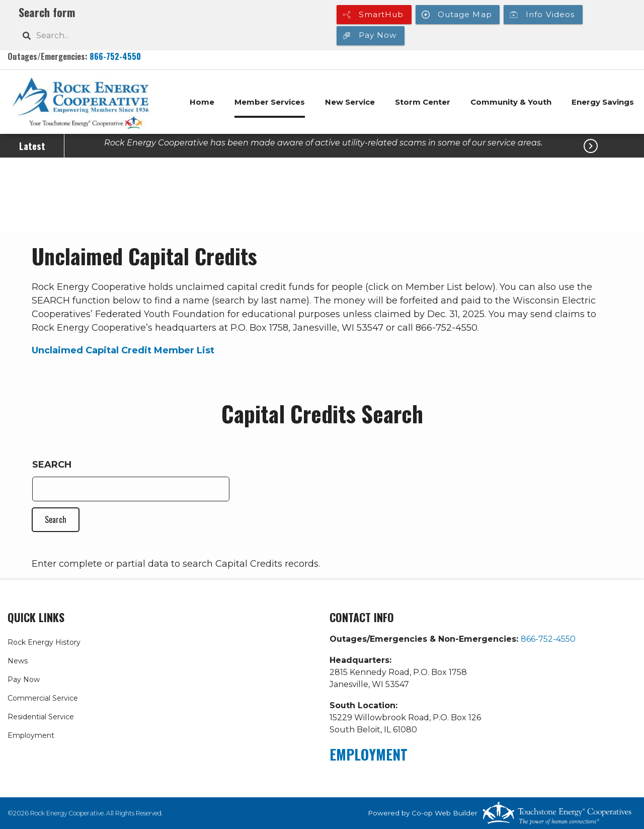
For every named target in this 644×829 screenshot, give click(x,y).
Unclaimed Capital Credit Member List (123, 350)
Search (52, 465)
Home (202, 102)
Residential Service (41, 717)
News (18, 661)
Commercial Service (43, 698)
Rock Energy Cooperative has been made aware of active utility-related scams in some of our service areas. (323, 143)
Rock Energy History (44, 642)
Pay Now (24, 680)
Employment (31, 735)
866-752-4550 (115, 56)
